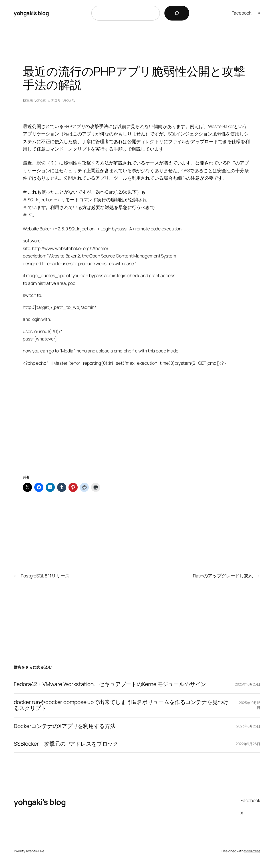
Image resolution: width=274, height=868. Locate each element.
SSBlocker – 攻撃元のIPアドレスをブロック (66, 744)
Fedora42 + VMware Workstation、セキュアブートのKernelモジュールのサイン (110, 684)
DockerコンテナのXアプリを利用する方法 (65, 726)
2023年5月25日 (248, 726)
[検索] (177, 13)
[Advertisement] (137, 427)
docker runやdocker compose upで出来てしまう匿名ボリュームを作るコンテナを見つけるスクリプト (121, 705)
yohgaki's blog (31, 13)
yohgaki (41, 100)
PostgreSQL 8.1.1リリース (45, 576)
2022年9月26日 (248, 744)
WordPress (252, 851)
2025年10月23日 (248, 684)
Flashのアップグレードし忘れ (223, 576)
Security (69, 100)
